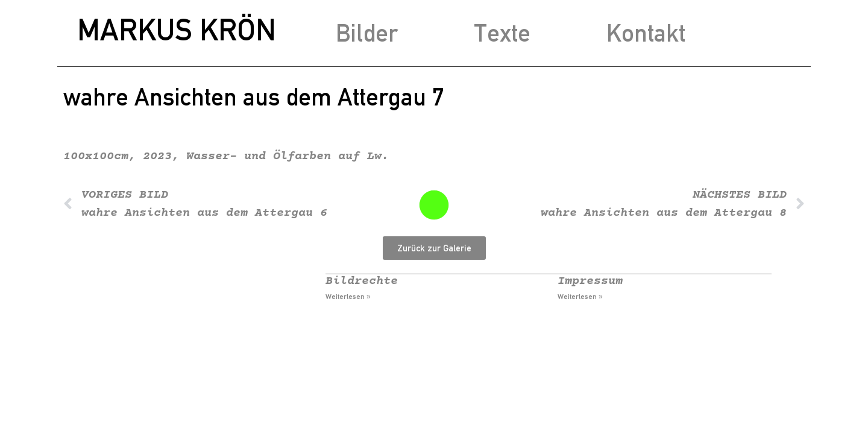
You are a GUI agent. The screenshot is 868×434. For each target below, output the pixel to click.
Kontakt (646, 33)
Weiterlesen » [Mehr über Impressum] (580, 297)
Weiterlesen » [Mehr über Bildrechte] (348, 297)
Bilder (367, 33)
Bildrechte (362, 281)
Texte (502, 33)
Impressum (590, 281)
